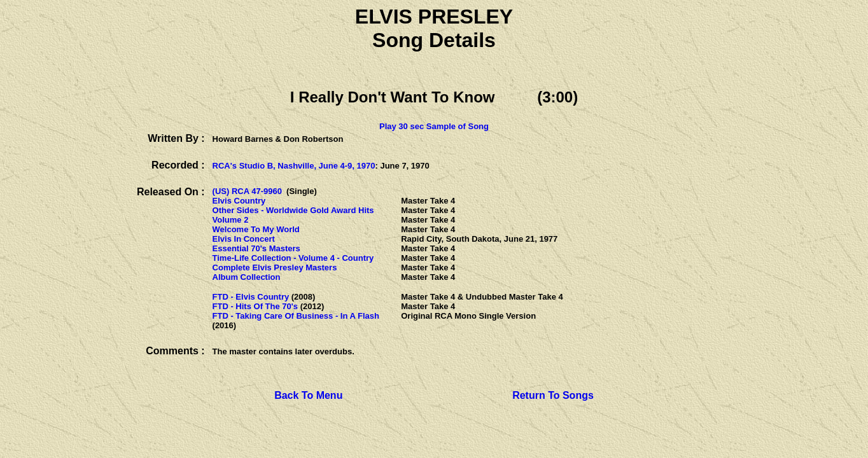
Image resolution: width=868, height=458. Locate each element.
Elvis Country (239, 201)
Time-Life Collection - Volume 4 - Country (293, 258)
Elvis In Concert (244, 239)
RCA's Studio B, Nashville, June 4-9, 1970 (294, 166)
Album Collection (247, 277)
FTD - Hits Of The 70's (255, 306)
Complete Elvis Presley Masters (275, 267)
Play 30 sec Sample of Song (434, 126)
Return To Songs (553, 395)
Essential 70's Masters (256, 248)
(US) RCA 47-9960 (247, 191)
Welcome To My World (256, 229)
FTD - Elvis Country (251, 297)
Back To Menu (308, 395)
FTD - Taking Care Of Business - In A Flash (296, 316)
